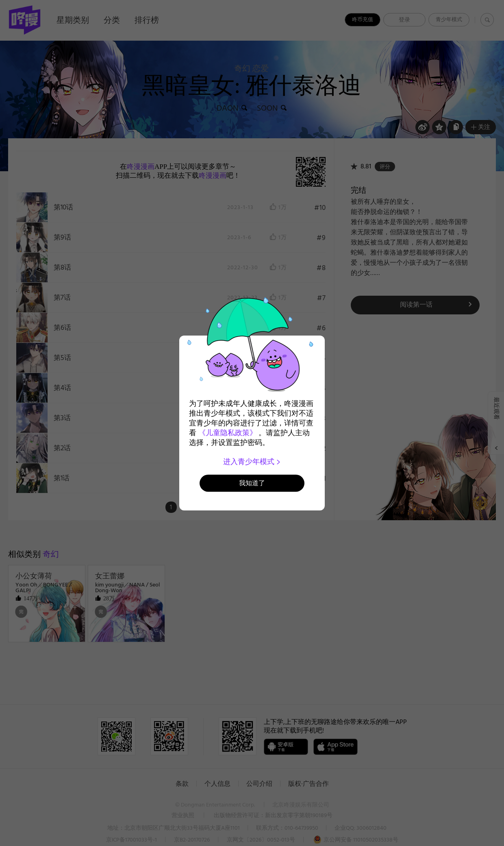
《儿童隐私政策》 (228, 433)
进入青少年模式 (252, 462)
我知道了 (252, 483)
